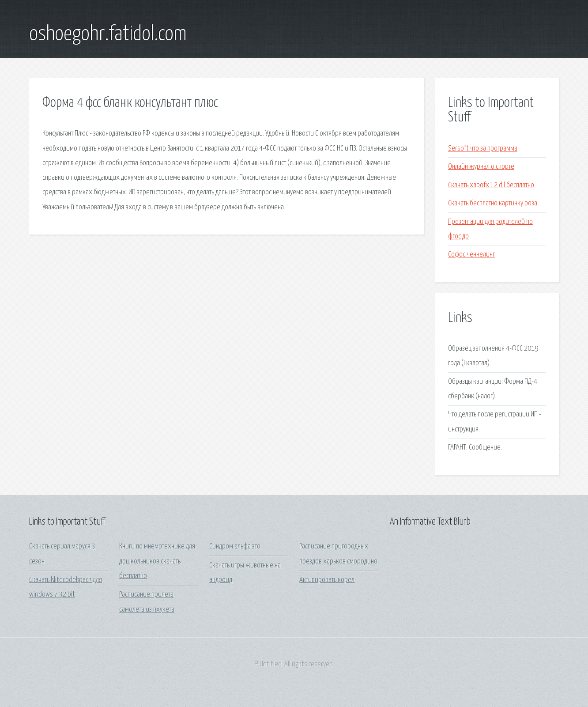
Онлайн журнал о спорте (481, 167)
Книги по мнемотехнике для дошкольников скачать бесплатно (157, 561)
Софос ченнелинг (471, 255)
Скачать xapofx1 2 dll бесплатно (491, 185)
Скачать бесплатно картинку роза (493, 203)
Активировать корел (327, 580)
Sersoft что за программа (483, 149)
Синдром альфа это (235, 546)
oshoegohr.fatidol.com (108, 34)
